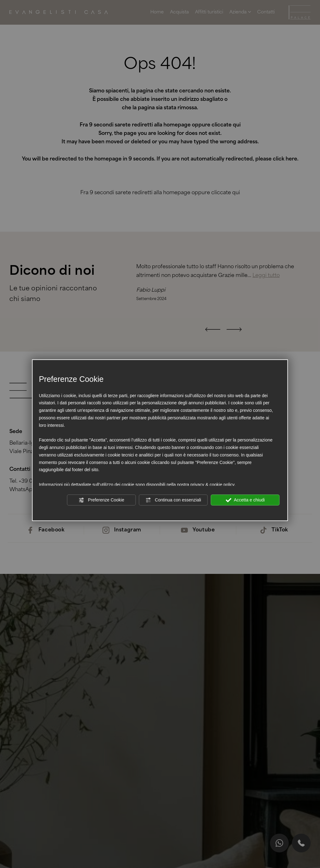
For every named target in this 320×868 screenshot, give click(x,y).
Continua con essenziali (173, 500)
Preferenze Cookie (102, 500)
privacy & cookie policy (212, 485)
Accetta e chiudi (245, 500)
